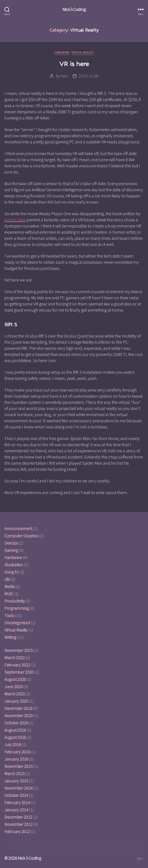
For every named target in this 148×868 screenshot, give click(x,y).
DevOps (11, 543)
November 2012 (19, 824)
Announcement (18, 528)
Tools (9, 615)
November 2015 (19, 766)
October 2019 (16, 723)
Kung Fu (12, 572)
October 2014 (16, 795)
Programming (17, 608)
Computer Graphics (21, 536)
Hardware (62, 53)
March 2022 (15, 658)
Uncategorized (17, 623)
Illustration (14, 565)
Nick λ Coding (74, 9)
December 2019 (18, 708)
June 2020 (14, 687)
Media (10, 586)
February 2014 (17, 802)
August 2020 (15, 679)
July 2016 (13, 744)
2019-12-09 (89, 76)
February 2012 (17, 831)
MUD (9, 594)
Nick (65, 76)
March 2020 (15, 694)
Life (7, 579)
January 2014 (16, 810)
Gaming (11, 550)
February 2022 (17, 665)
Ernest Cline (15, 220)
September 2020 (19, 672)
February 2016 (17, 752)
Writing (10, 637)
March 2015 (15, 773)
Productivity (15, 601)
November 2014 (19, 788)
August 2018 (15, 730)
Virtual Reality (83, 53)
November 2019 (19, 716)
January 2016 (16, 759)
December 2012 (18, 817)
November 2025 (19, 650)
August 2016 (15, 737)
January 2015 (16, 781)
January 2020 (16, 701)
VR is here (74, 64)
